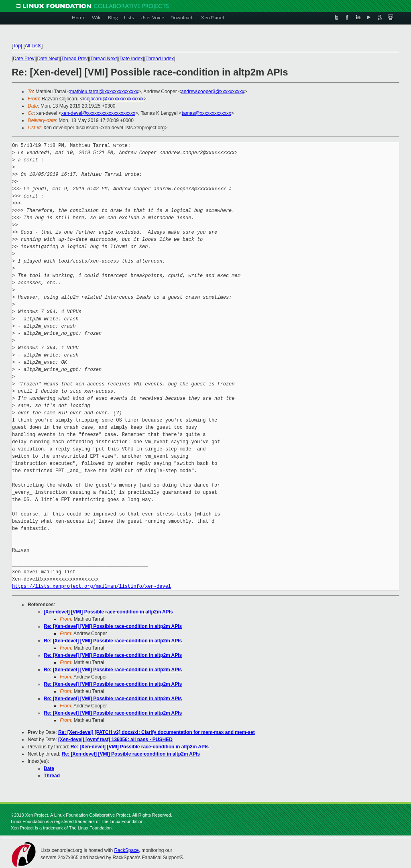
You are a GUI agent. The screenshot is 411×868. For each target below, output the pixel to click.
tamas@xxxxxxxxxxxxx (207, 113)
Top (17, 46)
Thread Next (104, 59)
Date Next (48, 59)
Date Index (131, 59)
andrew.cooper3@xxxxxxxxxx (213, 92)
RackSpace (126, 850)
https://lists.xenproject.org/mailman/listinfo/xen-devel (92, 586)
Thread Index (160, 59)
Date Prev (23, 59)
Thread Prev (74, 59)
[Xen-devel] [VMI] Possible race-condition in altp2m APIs (108, 612)
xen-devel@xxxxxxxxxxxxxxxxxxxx (98, 113)
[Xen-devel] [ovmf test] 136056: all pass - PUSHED (115, 740)
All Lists (33, 46)
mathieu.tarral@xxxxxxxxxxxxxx (104, 92)
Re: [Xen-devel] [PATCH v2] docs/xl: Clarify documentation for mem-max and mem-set (157, 732)
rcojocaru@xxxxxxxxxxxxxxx (113, 99)
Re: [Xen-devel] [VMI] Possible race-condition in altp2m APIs (113, 626)
